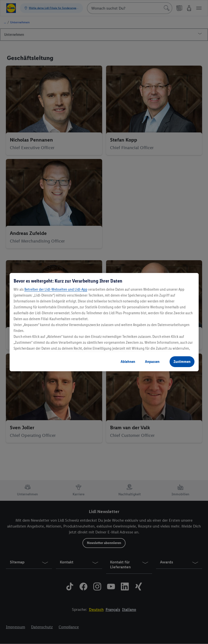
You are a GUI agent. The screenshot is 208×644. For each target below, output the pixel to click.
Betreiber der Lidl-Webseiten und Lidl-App (56, 289)
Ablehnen (128, 362)
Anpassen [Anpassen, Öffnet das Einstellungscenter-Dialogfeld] (152, 362)
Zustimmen (182, 362)
